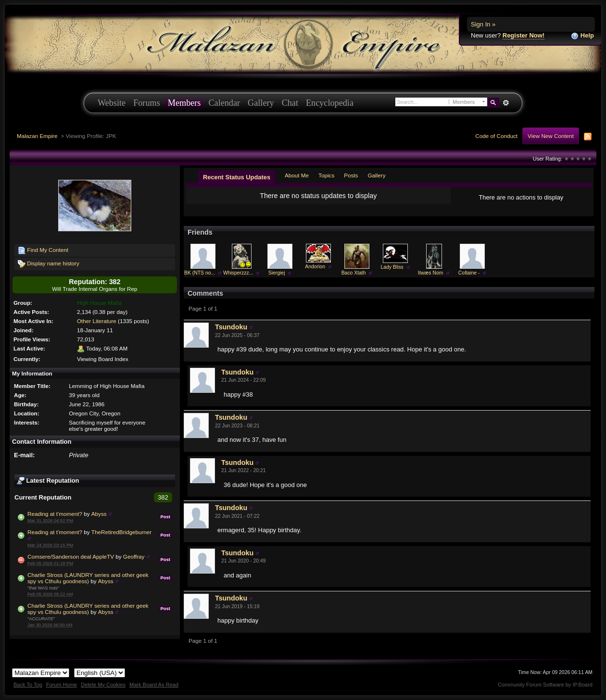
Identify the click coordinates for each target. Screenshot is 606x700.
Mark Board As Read (154, 685)
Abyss (99, 514)
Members (184, 103)
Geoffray (134, 556)
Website (112, 103)
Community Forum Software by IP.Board (545, 685)
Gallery (261, 103)
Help (582, 36)
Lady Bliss (392, 267)
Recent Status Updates (237, 177)
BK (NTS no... (200, 273)
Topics (326, 175)
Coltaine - (469, 273)
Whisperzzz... (238, 273)
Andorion (315, 267)
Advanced (506, 103)
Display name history (49, 264)
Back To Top (28, 685)
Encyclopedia (330, 103)
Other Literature (97, 321)
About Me (297, 175)
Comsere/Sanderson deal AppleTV (71, 556)
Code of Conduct (496, 136)
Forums (147, 103)
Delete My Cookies (103, 685)
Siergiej (277, 273)
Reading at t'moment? (55, 514)
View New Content (551, 136)
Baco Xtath (354, 273)
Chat (290, 103)
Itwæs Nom (431, 273)
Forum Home (62, 685)
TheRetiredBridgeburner (121, 532)
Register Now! (524, 35)
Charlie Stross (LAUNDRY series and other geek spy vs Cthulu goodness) (88, 578)
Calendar (224, 103)
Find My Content (43, 250)
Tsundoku (231, 327)
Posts (351, 175)
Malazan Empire (37, 136)
